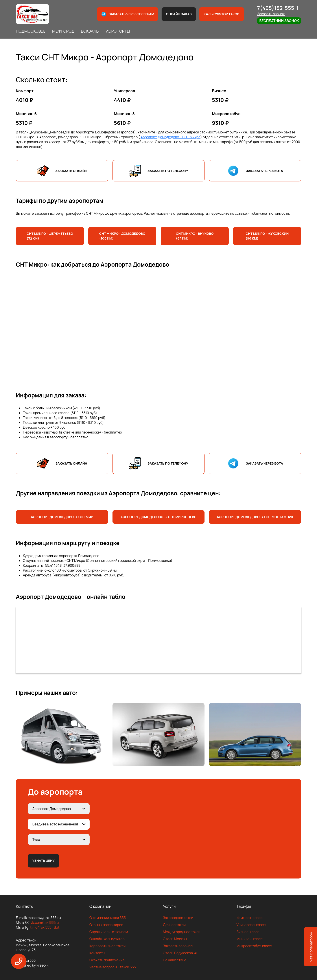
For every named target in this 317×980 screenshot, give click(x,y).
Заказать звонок (271, 14)
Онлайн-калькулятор (107, 939)
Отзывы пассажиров (106, 925)
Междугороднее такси (182, 932)
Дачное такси (174, 925)
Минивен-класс (250, 939)
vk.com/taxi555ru (44, 923)
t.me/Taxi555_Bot (45, 927)
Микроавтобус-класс (254, 946)
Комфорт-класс (249, 918)
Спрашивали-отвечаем (109, 932)
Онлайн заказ (179, 14)
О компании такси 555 (108, 918)
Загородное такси (178, 918)
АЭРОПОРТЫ (118, 31)
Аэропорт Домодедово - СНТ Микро (170, 137)
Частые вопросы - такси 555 (113, 967)
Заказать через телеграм (128, 14)
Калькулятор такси (221, 14)
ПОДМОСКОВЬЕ (31, 31)
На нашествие (175, 960)
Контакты (97, 953)
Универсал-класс (251, 925)
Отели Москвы (175, 939)
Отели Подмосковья (180, 953)
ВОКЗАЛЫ (90, 31)
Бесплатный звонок (279, 21)
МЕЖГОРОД (63, 31)
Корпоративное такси (107, 946)
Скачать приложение (107, 960)
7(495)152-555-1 (278, 8)
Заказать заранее (178, 946)
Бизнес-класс (248, 932)
